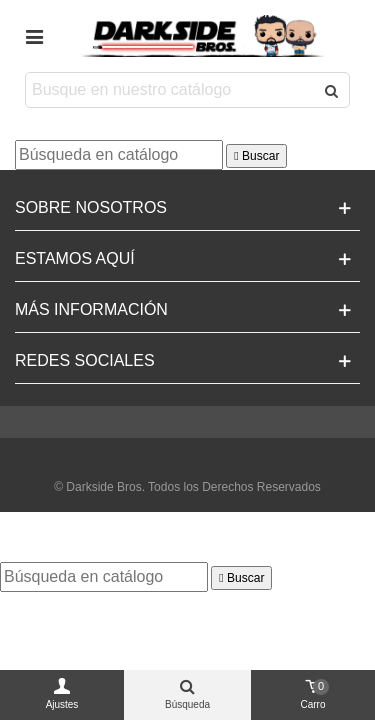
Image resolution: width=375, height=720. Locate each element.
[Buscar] (119, 155)
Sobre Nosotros (91, 207)
